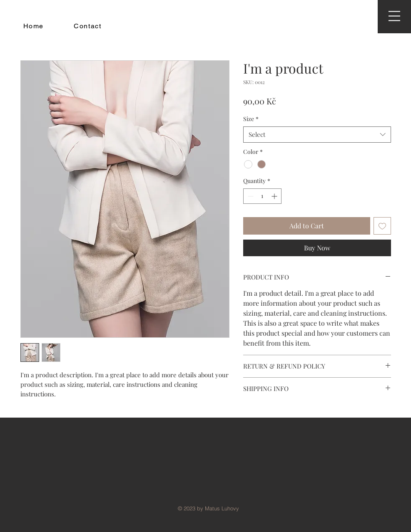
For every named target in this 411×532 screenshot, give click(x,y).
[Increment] (275, 196)
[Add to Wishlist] (382, 226)
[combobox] (317, 135)
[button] (394, 16)
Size (251, 119)
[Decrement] (250, 196)
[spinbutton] (262, 196)
